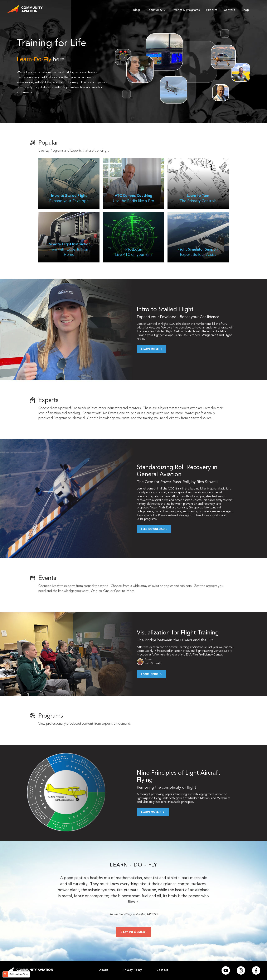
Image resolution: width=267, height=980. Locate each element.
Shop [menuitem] (245, 10)
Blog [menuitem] (136, 10)
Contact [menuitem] (162, 970)
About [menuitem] (104, 970)
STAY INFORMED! (133, 932)
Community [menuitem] (154, 10)
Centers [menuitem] (229, 10)
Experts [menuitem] (212, 10)
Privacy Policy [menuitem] (132, 970)
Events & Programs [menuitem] (186, 10)
